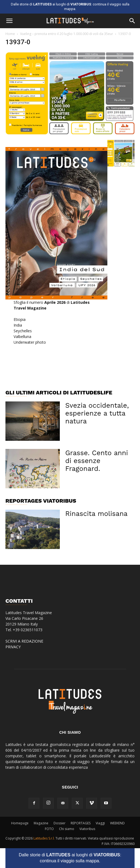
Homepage (20, 823)
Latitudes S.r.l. (44, 838)
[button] (9, 21)
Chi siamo (67, 829)
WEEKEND (117, 823)
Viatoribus (87, 829)
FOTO (49, 829)
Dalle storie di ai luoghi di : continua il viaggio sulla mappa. (70, 858)
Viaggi (100, 823)
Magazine (41, 823)
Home (10, 34)
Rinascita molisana (96, 514)
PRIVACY (13, 647)
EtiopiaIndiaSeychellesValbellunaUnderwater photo (30, 331)
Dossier (60, 823)
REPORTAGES (81, 823)
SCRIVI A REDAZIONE (24, 641)
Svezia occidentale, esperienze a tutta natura (97, 413)
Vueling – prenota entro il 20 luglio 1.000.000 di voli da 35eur (67, 34)
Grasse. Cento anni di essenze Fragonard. (97, 461)
